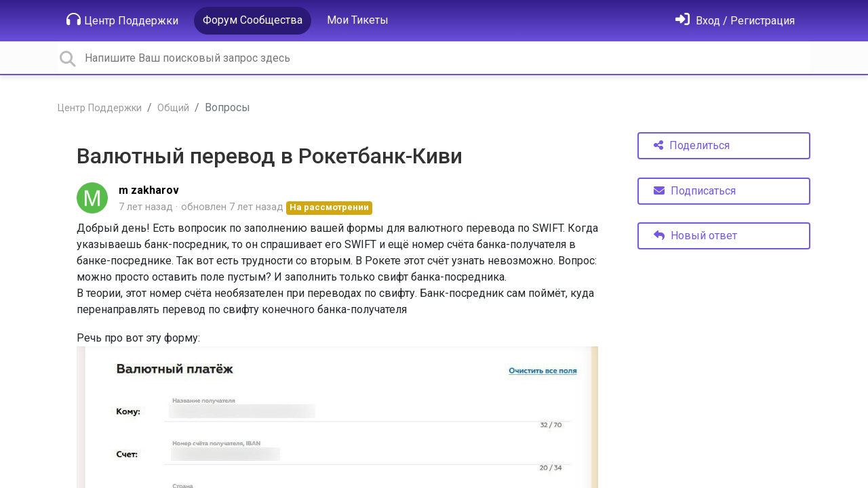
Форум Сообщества (253, 20)
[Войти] (735, 21)
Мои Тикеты (358, 20)
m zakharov (149, 190)
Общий (173, 108)
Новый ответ (695, 236)
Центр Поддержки (122, 20)
